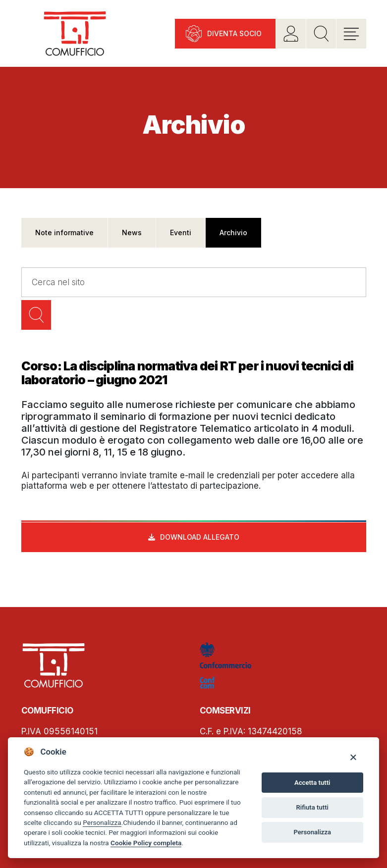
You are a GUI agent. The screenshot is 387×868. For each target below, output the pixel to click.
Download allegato (200, 537)
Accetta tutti (312, 783)
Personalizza (102, 822)
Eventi (181, 232)
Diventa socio (234, 33)
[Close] (353, 757)
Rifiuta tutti (312, 807)
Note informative (64, 232)
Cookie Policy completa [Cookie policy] (146, 843)
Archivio (233, 232)
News (132, 232)
